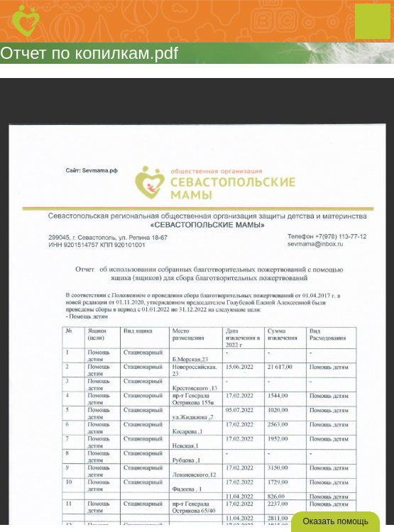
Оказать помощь (335, 521)
